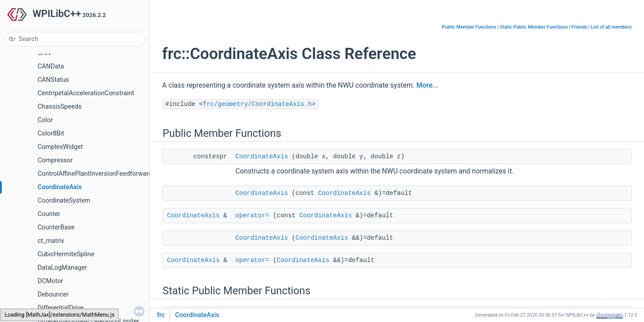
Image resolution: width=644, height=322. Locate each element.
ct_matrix (51, 241)
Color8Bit (51, 133)
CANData (51, 66)
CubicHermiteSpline (66, 254)
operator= (252, 216)
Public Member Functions (469, 27)
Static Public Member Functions (534, 27)
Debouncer (53, 294)
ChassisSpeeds (59, 107)
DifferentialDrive (61, 308)
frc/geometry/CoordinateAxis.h (258, 104)
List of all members (611, 27)
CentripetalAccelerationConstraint (86, 93)
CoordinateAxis (60, 187)
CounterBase (56, 227)
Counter (49, 214)
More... (427, 85)
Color (45, 120)
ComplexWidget (60, 147)
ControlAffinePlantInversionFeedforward (95, 174)
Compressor (55, 160)
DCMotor (50, 281)
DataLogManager (62, 268)
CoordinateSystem (64, 201)
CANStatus (53, 80)
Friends (579, 27)
